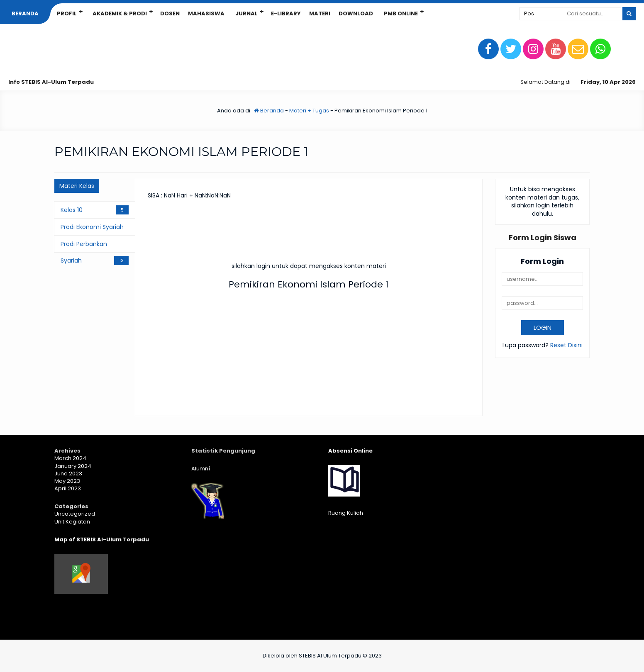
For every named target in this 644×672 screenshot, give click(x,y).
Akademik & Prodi (120, 13)
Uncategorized (75, 514)
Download (356, 13)
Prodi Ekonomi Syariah (92, 227)
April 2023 (68, 488)
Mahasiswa (206, 13)
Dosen (170, 13)
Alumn (201, 469)
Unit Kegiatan (72, 522)
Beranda (25, 13)
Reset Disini (566, 345)
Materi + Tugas (309, 111)
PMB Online (401, 13)
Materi (320, 13)
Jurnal (246, 13)
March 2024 (70, 458)
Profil (67, 13)
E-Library (286, 13)
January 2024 (73, 466)
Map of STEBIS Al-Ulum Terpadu (102, 539)
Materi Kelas (77, 186)
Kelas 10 (72, 210)
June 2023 (68, 474)
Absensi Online (350, 451)
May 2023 (67, 481)
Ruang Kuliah (346, 513)
